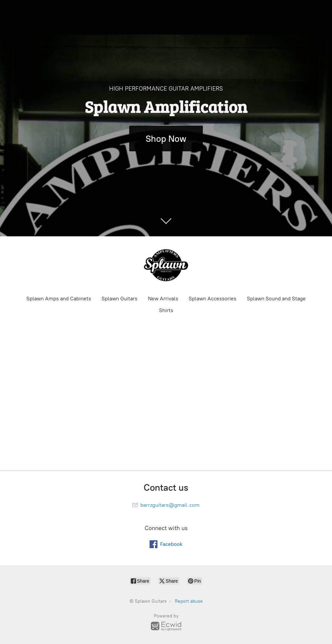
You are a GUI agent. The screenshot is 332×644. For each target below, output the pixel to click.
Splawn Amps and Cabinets (59, 299)
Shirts (166, 310)
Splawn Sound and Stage (276, 299)
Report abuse (189, 601)
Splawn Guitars (119, 299)
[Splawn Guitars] (166, 265)
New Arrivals (163, 299)
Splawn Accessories (213, 299)
